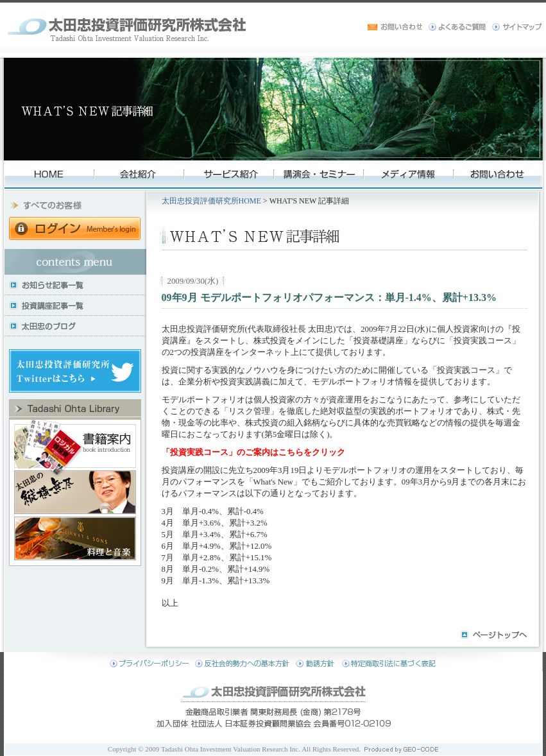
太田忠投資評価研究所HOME (211, 201)
